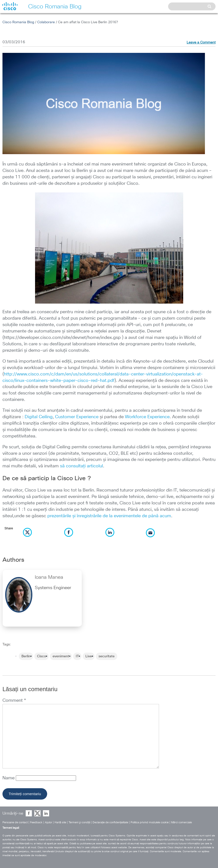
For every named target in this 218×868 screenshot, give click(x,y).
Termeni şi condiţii (79, 822)
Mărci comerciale (181, 822)
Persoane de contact (15, 822)
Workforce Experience (147, 417)
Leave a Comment (201, 42)
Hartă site (60, 822)
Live (89, 656)
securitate (107, 656)
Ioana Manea (49, 577)
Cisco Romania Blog (18, 22)
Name (9, 778)
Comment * (14, 701)
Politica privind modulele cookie (150, 822)
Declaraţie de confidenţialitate (110, 822)
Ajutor (49, 822)
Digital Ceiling (39, 417)
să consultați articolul (81, 466)
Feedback (36, 822)
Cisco (41, 656)
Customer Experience (77, 417)
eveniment (61, 656)
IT (77, 656)
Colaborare (46, 22)
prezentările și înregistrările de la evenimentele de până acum (109, 516)
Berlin (26, 656)
